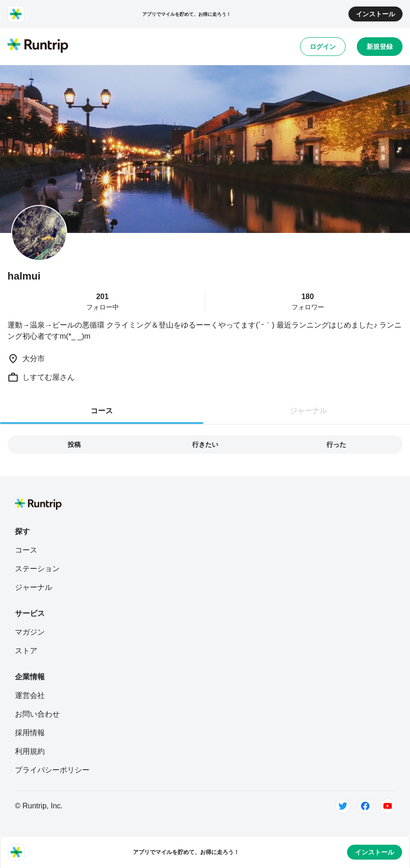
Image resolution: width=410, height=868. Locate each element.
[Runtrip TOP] (38, 46)
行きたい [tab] (205, 444)
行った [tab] (336, 444)
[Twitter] (343, 806)
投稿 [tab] (74, 444)
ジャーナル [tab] (308, 411)
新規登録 (380, 47)
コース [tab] (102, 411)
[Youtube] (388, 806)
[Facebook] (365, 806)
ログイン (323, 47)
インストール (375, 14)
